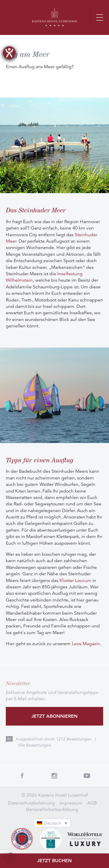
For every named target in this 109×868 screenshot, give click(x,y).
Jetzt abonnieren (54, 716)
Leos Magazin (86, 644)
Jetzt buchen (54, 861)
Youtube (87, 776)
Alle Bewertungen (35, 745)
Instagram (55, 776)
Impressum (71, 803)
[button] (10, 858)
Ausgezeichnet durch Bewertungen (54, 739)
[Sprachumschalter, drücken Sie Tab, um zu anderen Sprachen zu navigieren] (52, 823)
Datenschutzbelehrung (31, 803)
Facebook (22, 776)
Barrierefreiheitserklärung (52, 809)
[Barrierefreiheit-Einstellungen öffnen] (9, 53)
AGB (92, 803)
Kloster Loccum (75, 581)
